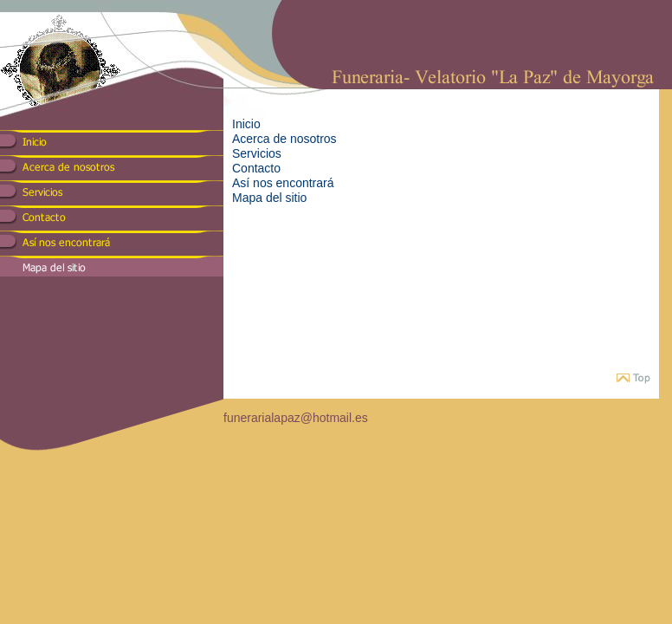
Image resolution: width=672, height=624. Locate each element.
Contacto (256, 168)
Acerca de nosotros (284, 139)
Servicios (257, 153)
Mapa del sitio (269, 198)
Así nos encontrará (283, 183)
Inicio (246, 124)
